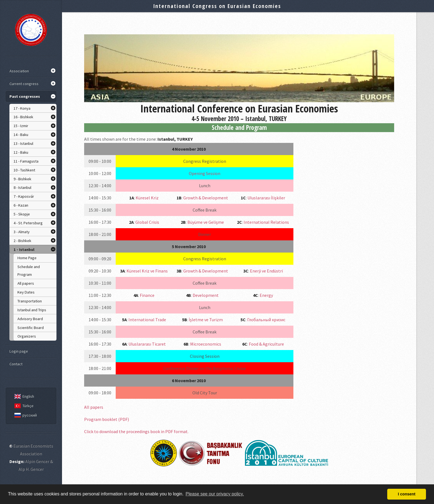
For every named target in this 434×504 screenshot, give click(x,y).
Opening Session (205, 173)
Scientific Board (31, 328)
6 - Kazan (21, 205)
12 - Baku (21, 152)
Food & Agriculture (266, 344)
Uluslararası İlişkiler (266, 198)
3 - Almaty (22, 232)
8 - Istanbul (22, 187)
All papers (26, 283)
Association (19, 71)
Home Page (27, 258)
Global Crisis (147, 222)
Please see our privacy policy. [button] (215, 494)
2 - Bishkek (22, 241)
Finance (147, 295)
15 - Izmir (21, 126)
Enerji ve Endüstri (266, 271)
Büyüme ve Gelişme (206, 222)
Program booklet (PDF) (107, 419)
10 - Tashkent (24, 170)
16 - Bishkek (23, 117)
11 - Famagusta (26, 161)
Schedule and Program (29, 271)
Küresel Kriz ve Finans (147, 271)
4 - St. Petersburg (28, 223)
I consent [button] (407, 494)
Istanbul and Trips (32, 310)
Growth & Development (206, 198)
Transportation (30, 301)
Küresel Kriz (147, 198)
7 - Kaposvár (24, 196)
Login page (19, 351)
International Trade (147, 320)
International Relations (266, 222)
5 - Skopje (22, 214)
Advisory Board (30, 319)
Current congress (24, 84)
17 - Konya (22, 108)
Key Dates (26, 292)
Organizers (27, 336)
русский (25, 415)
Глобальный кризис (266, 320)
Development (206, 295)
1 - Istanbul (24, 250)
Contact (16, 364)
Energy (266, 295)
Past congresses (25, 96)
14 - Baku (21, 135)
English (23, 396)
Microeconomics (206, 344)
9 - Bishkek (22, 179)
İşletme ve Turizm (206, 320)
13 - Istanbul (23, 143)
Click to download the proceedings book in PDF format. (136, 431)
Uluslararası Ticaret (147, 344)
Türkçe (23, 406)
